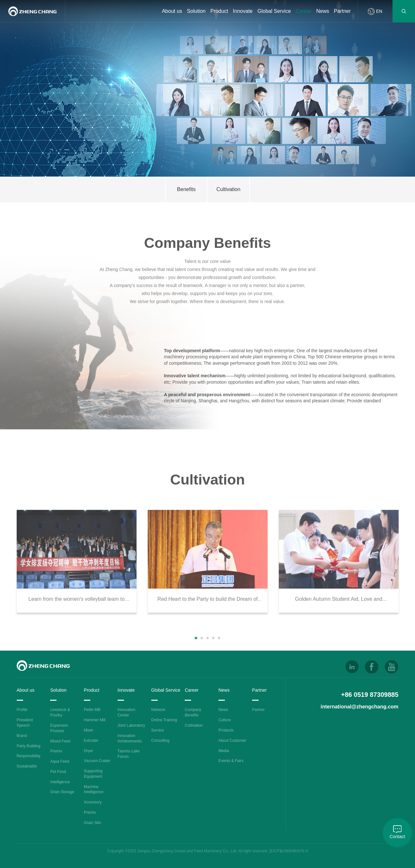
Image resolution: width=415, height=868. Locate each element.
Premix (56, 751)
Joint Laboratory (131, 725)
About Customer (232, 741)
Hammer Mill (95, 720)
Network (158, 710)
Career (304, 11)
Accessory (93, 802)
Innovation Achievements (130, 738)
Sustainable (27, 766)
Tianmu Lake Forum (129, 754)
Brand (22, 736)
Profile (22, 710)
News (323, 11)
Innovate (243, 11)
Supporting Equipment (93, 774)
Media (224, 751)
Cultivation (194, 725)
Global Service (274, 11)
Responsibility (29, 756)
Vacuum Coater (97, 761)
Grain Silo (92, 823)
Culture (225, 720)
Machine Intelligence (94, 789)
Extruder (91, 741)
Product (219, 11)
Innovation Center (126, 712)
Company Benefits (193, 712)
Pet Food (58, 772)
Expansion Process (59, 728)
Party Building (29, 746)
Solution (196, 11)
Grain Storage (62, 792)
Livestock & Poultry (60, 712)
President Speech (25, 723)
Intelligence (60, 782)
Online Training (164, 720)
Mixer (88, 730)
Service (158, 730)
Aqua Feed (60, 761)
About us (172, 11)
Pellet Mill (92, 710)
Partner (342, 11)
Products (226, 730)
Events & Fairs (231, 761)
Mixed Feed (60, 741)
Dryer (88, 751)
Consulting (160, 741)
